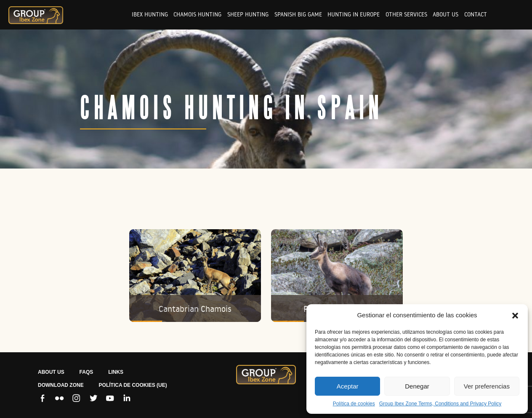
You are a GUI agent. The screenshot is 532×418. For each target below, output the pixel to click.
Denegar (417, 386)
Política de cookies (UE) (133, 385)
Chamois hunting (197, 14)
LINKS (116, 372)
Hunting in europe (354, 14)
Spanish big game (298, 14)
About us (446, 14)
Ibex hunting (150, 14)
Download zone (61, 385)
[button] (515, 315)
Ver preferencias (487, 386)
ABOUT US (51, 372)
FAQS (86, 372)
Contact (476, 14)
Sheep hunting (248, 14)
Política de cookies (354, 404)
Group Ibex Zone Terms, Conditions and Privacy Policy (440, 404)
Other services (406, 14)
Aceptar (348, 386)
